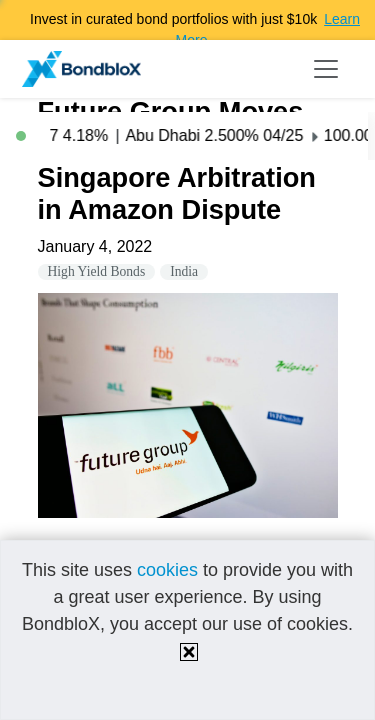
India (184, 271)
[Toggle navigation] (326, 69)
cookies (167, 570)
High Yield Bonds (97, 271)
